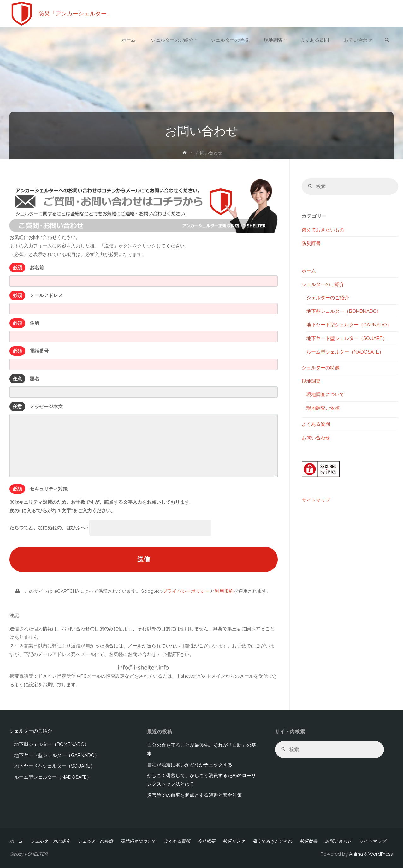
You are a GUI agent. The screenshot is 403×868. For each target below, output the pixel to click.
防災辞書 (311, 243)
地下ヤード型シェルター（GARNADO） (349, 325)
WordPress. (381, 854)
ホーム (309, 271)
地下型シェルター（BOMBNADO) (342, 311)
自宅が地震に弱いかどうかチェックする (190, 765)
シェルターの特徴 (321, 368)
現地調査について (325, 395)
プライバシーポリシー (186, 591)
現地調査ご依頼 (323, 408)
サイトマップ (316, 501)
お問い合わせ (316, 438)
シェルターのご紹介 (323, 284)
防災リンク (234, 841)
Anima (355, 854)
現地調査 (311, 382)
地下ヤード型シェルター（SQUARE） (347, 338)
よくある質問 (316, 424)
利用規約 (224, 591)
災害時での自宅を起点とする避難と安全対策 (194, 795)
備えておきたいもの (323, 230)
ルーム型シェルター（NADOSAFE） (345, 352)
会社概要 (206, 841)
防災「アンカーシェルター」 (75, 13)
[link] (387, 41)
